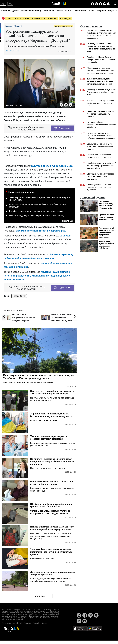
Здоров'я (101, 11)
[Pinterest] (109, 4)
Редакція (36, 623)
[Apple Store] (80, 628)
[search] (115, 4)
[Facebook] (61, 105)
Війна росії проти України (18, 19)
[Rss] (100, 4)
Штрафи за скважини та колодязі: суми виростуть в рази (36, 211)
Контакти (45, 623)
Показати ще (67, 221)
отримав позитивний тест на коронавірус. (41, 231)
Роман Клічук (19, 296)
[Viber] (96, 4)
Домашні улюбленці (31, 11)
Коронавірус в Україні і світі (45, 19)
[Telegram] (92, 4)
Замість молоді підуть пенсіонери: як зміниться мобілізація (37, 215)
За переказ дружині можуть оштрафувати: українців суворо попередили (37, 206)
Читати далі (39, 596)
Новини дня (65, 19)
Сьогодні (65, 236)
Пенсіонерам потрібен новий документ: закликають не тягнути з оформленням (39, 199)
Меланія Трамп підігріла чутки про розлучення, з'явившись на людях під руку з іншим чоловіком (37, 276)
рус (10, 4)
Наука (111, 11)
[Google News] (96, 615)
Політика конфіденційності (12, 623)
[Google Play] (95, 628)
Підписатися (62, 128)
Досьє (15, 11)
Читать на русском (64, 26)
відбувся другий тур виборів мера (52, 166)
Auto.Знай (49, 11)
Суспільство (79, 11)
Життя (59, 11)
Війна (68, 11)
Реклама (27, 623)
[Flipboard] (105, 4)
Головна (6, 11)
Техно (91, 11)
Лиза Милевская (12, 51)
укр (3, 4)
